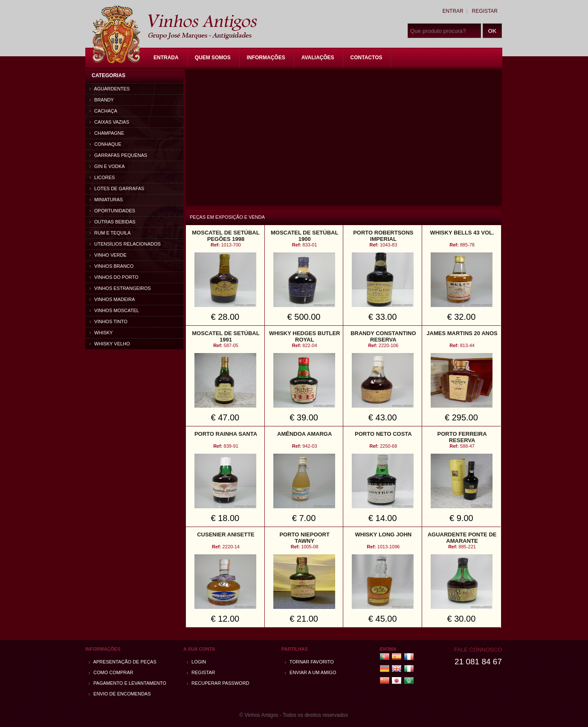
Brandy (102, 100)
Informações (266, 58)
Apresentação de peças (123, 662)
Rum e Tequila (110, 233)
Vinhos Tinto (109, 322)
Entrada (166, 58)
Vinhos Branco (112, 266)
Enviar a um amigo (310, 672)
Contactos (366, 58)
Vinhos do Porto (114, 277)
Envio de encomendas (120, 694)
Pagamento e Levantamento (127, 683)
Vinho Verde (108, 255)
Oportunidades (112, 211)
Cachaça (103, 111)
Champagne (107, 133)
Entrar (453, 11)
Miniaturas (106, 200)
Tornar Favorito (309, 662)
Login (196, 662)
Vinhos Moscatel (114, 310)
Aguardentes (110, 89)
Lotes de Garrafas (117, 188)
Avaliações (318, 58)
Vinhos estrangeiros (120, 288)
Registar (485, 11)
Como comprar (111, 672)
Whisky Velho (110, 344)
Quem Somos (213, 58)
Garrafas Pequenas (118, 155)
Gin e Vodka (107, 166)
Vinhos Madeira (112, 299)
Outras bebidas (113, 222)
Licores (102, 177)
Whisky (101, 333)
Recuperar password (218, 683)
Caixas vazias (109, 122)
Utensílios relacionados (125, 244)
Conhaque (106, 144)
